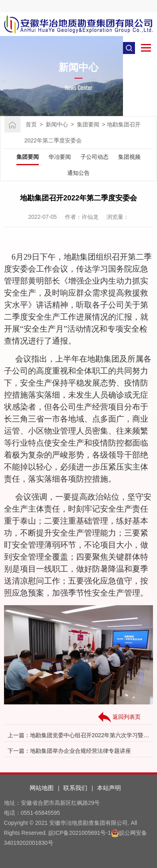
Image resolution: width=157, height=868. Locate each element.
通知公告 (78, 173)
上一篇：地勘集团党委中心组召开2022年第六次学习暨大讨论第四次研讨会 (78, 735)
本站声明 (109, 788)
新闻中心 (57, 124)
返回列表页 (119, 717)
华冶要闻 (60, 157)
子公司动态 (95, 157)
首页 (31, 124)
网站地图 (42, 788)
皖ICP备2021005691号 (77, 833)
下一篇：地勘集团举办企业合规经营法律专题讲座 (69, 751)
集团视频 (129, 157)
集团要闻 (88, 124)
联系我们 (75, 788)
